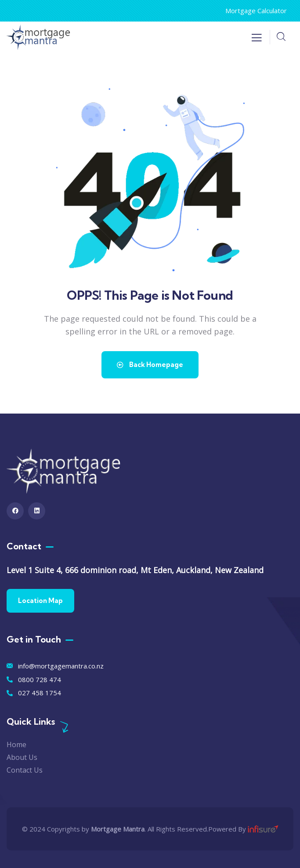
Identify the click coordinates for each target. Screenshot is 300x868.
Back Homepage (150, 365)
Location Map (40, 601)
